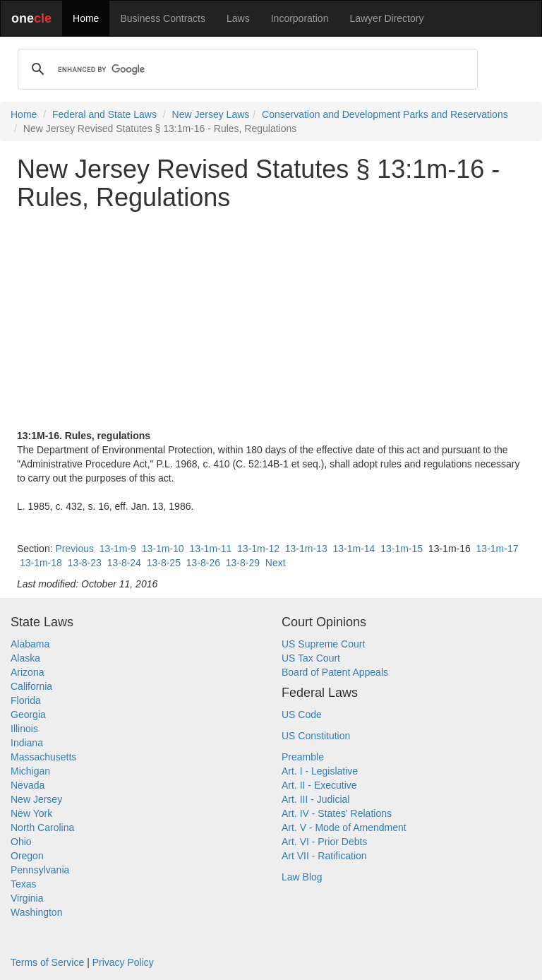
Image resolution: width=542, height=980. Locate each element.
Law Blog (302, 877)
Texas (24, 884)
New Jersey (36, 799)
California (31, 686)
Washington (36, 912)
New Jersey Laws (211, 114)
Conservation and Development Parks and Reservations (385, 114)
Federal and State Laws (104, 114)
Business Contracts (163, 18)
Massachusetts (43, 757)
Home (86, 18)
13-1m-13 (306, 549)
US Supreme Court (323, 644)
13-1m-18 (41, 563)
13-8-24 (124, 563)
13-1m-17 (498, 549)
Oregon (27, 856)
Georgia (28, 715)
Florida (26, 700)
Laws (238, 18)
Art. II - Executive (319, 785)
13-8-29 (243, 563)
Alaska (25, 658)
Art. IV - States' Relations (337, 813)
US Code (302, 715)
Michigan (30, 771)
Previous (74, 549)
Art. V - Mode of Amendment (344, 827)
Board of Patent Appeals (335, 672)
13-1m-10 (163, 549)
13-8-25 (164, 563)
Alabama (30, 644)
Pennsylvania (40, 870)
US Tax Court (311, 658)
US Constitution (316, 736)
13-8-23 (85, 563)
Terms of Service (47, 962)
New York (31, 813)
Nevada (28, 785)
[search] (246, 69)
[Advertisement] (271, 320)
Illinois (24, 729)
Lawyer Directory (386, 18)
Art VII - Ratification (324, 856)
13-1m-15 (402, 549)
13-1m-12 (258, 549)
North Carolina (42, 827)
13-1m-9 (118, 549)
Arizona (27, 672)
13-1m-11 (210, 549)
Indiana (27, 743)
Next (276, 563)
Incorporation (300, 18)
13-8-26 (203, 563)
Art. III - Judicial (315, 799)
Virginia (27, 898)
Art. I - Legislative (320, 771)
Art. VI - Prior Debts (324, 842)
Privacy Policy (123, 962)
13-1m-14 (354, 549)
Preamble (303, 757)
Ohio (21, 842)
